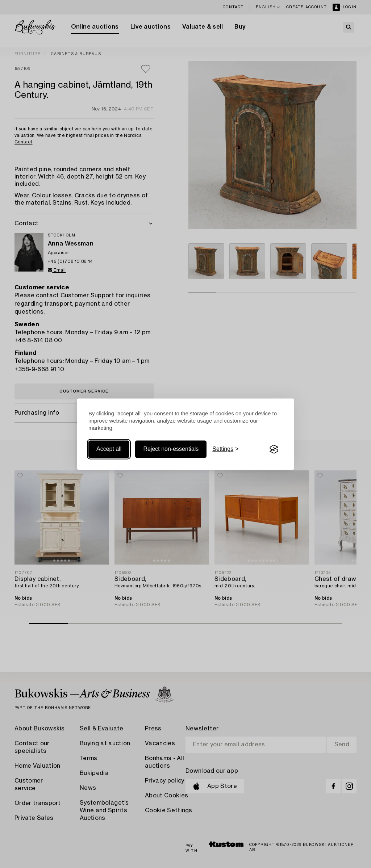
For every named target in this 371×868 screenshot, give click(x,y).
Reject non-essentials (171, 449)
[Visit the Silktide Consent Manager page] (274, 449)
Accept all (109, 449)
